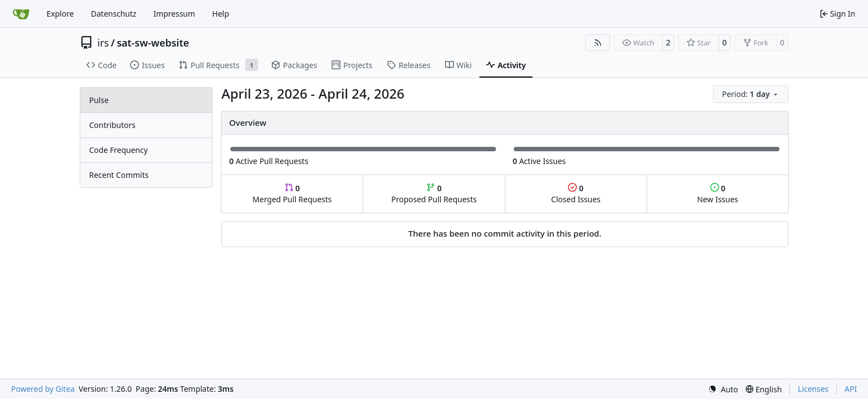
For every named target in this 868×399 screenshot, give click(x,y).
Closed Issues (576, 194)
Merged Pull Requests (292, 194)
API (851, 389)
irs (103, 43)
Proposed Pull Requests (434, 194)
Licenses (813, 389)
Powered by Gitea (43, 389)
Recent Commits (119, 175)
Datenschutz (113, 14)
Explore (60, 14)
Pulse (99, 100)
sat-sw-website (153, 43)
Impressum (174, 14)
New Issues (717, 194)
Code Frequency (118, 150)
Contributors (112, 125)
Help (221, 14)
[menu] (751, 94)
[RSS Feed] (598, 43)
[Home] (21, 14)
